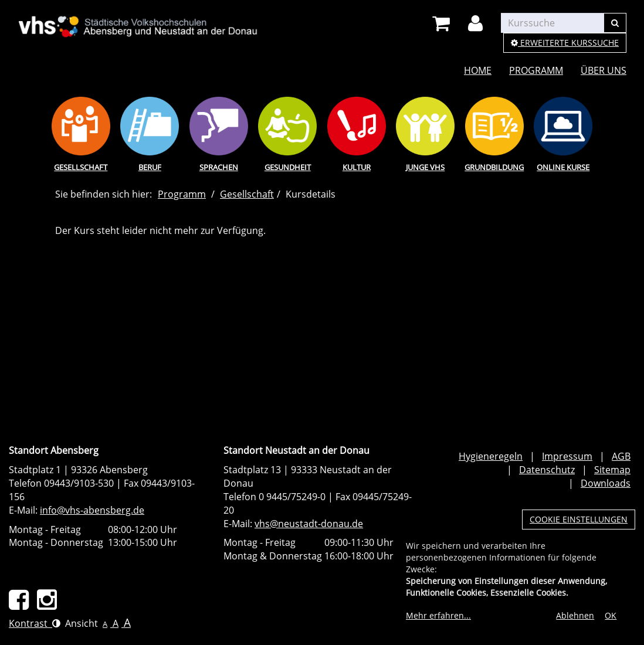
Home (478, 70)
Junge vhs (425, 167)
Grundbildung (494, 167)
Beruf (150, 167)
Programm (536, 70)
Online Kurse (563, 167)
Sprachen (219, 167)
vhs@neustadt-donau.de (309, 524)
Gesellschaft (81, 167)
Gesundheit (288, 167)
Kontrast (35, 623)
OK (611, 615)
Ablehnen (575, 615)
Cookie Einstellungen (579, 519)
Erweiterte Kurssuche (565, 43)
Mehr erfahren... (438, 615)
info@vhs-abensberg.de (92, 510)
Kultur (357, 167)
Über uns (604, 70)
